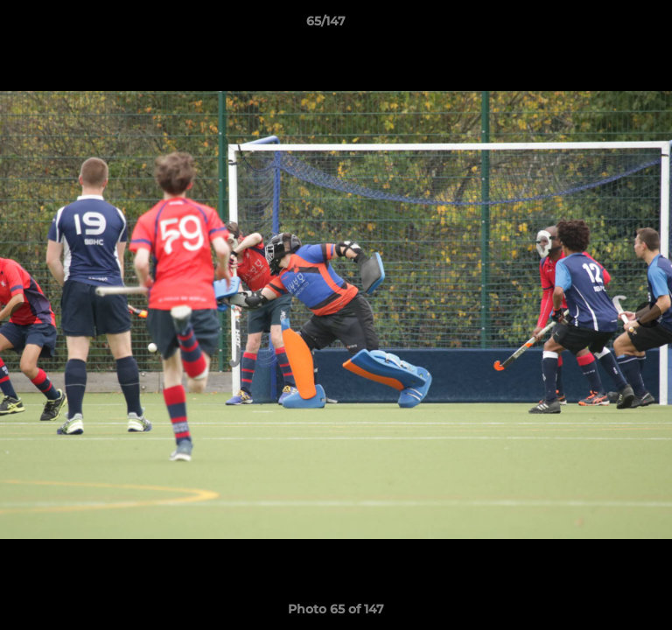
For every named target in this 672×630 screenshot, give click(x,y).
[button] (609, 25)
